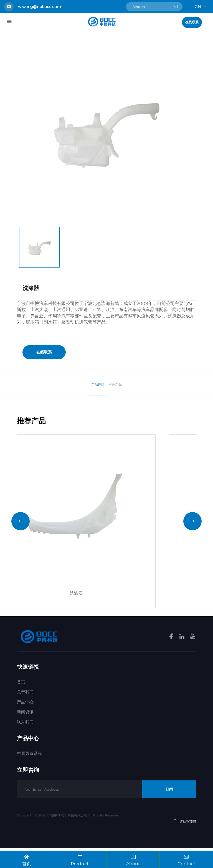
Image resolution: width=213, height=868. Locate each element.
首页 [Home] (21, 702)
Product (80, 859)
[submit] (176, 7)
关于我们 (25, 712)
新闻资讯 (25, 732)
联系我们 (25, 742)
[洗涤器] (106, 520)
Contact (186, 859)
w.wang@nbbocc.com (40, 7)
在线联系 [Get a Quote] (192, 22)
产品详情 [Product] (97, 385)
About (133, 859)
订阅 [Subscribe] (169, 809)
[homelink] (102, 21)
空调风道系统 (29, 773)
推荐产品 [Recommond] (116, 385)
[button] (21, 531)
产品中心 (25, 722)
